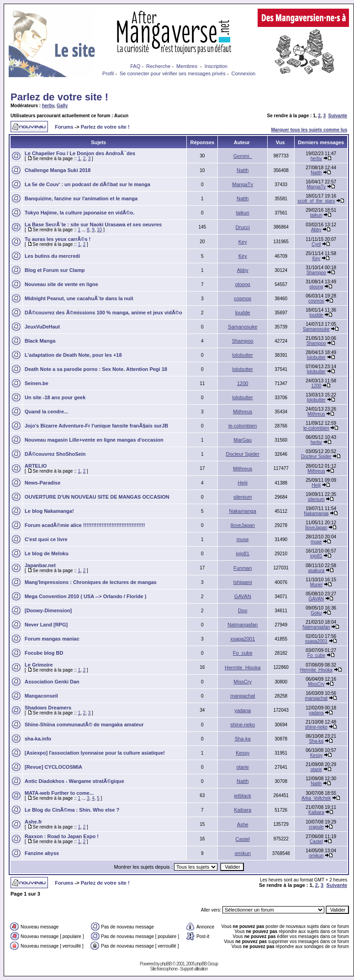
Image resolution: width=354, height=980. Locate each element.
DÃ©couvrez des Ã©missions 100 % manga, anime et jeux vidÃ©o (103, 313)
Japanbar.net (40, 565)
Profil (108, 73)
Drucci (243, 227)
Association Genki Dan (52, 682)
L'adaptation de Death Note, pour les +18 (73, 355)
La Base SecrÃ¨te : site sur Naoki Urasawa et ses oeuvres (93, 224)
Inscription (216, 66)
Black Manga (40, 341)
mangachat (243, 696)
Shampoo (316, 273)
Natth (243, 170)
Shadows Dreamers (48, 708)
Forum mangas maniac (52, 639)
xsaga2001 (243, 639)
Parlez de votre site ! (59, 97)
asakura (317, 571)
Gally (62, 106)
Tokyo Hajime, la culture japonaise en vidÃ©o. (79, 213)
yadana (243, 710)
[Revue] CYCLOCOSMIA (53, 767)
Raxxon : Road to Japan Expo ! (62, 836)
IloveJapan (243, 525)
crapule (316, 827)
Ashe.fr (33, 822)
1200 (243, 383)
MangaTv (243, 184)
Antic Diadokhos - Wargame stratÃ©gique (74, 781)
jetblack (243, 796)
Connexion (244, 73)
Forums (64, 127)
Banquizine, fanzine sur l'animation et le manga (81, 198)
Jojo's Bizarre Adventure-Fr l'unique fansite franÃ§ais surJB (96, 426)
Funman (243, 568)
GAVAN (243, 596)
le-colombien (243, 426)
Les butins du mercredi (52, 256)
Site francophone (164, 969)
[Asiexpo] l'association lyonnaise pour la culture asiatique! (95, 753)
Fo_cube (243, 653)
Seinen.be (37, 383)
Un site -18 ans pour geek (55, 397)
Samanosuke (243, 327)
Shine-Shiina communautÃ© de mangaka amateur (84, 725)
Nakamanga (243, 511)
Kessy (243, 753)
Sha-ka (243, 739)
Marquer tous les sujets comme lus (309, 130)
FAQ (135, 66)
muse (243, 539)
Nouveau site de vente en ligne (61, 284)
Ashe (243, 824)
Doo (243, 610)
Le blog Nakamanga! (49, 511)
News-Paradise (42, 483)
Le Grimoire (39, 665)
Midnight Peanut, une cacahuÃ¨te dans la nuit (79, 298)
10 (99, 230)
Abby (316, 230)
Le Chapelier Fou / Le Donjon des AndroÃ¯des (80, 153)
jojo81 (242, 553)
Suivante (338, 116)
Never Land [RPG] (46, 625)
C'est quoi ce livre (46, 539)
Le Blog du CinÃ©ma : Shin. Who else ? (72, 810)
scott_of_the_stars (316, 201)
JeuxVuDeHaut (42, 327)
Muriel (316, 585)
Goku (316, 613)
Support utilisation (194, 969)
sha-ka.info (38, 739)
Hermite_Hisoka (243, 667)
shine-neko (243, 725)
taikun (242, 213)
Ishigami (243, 582)
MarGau (243, 440)
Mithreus (243, 412)
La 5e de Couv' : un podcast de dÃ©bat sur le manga (87, 184)
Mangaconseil (41, 696)
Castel (243, 839)
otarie (243, 767)
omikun (242, 853)
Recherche (158, 66)
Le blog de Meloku (47, 553)
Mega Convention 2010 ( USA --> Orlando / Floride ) (85, 596)
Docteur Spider (242, 454)
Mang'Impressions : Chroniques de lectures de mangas (91, 582)
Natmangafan (243, 625)
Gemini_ (243, 156)
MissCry (243, 682)
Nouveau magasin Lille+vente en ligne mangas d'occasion (94, 440)
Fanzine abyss (42, 853)
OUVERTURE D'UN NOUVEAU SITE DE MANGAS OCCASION (97, 497)
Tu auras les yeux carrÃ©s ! (58, 239)
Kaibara (243, 810)
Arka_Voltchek (316, 798)
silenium (243, 497)
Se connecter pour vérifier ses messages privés (173, 73)
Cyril (316, 244)
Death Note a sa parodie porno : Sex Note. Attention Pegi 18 (96, 369)
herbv (48, 106)
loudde (243, 313)
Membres (187, 66)
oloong (243, 284)
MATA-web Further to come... (59, 793)
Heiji (242, 483)
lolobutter (243, 355)
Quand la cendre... (46, 412)
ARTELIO (36, 466)
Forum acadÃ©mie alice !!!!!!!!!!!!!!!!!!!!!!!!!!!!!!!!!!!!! (85, 525)
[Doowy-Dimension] (48, 610)
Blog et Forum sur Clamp (55, 270)
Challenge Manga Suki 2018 (58, 170)
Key (243, 242)
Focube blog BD (44, 653)
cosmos (243, 298)
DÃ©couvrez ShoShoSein (55, 454)
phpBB (166, 964)
